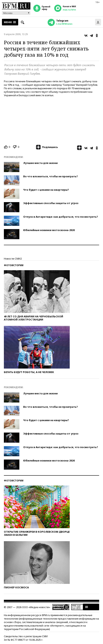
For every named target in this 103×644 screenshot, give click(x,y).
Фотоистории (14, 265)
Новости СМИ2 (13, 259)
